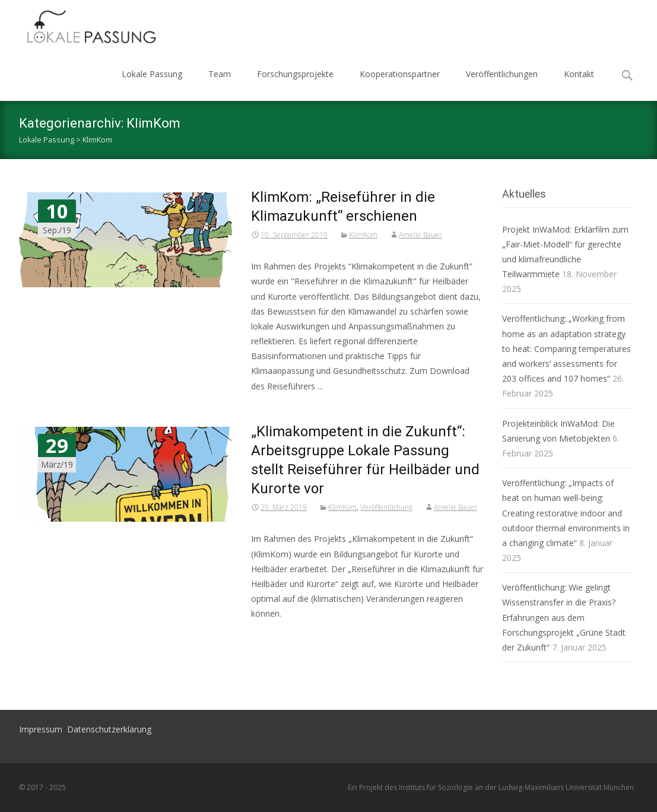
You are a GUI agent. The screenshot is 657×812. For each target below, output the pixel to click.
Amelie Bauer (420, 235)
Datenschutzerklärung (109, 729)
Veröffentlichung (386, 507)
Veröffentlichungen (502, 74)
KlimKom (363, 235)
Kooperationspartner (400, 74)
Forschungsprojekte (295, 74)
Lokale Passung (152, 74)
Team (220, 74)
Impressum (41, 729)
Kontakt (579, 74)
